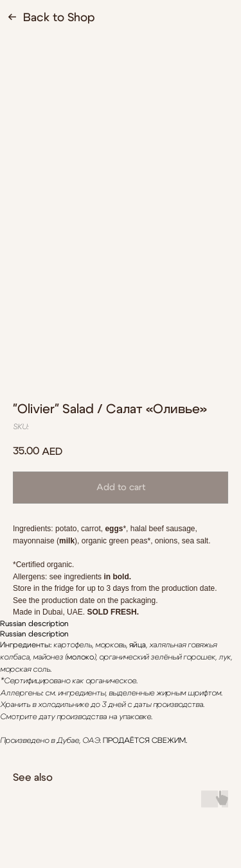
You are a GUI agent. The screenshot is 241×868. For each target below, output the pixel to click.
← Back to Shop (51, 18)
